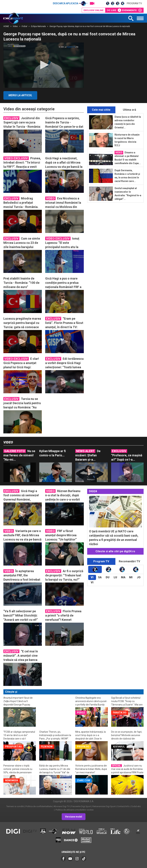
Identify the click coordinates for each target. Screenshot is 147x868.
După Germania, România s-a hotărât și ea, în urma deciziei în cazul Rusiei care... (127, 176)
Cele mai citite (101, 110)
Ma (123, 577)
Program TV (134, 3)
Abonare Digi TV (62, 806)
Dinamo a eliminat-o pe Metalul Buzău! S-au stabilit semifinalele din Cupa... (128, 158)
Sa (100, 577)
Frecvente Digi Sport (81, 806)
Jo (139, 577)
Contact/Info (123, 806)
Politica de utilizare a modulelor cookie (74, 810)
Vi (92, 577)
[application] (44, 65)
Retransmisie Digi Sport (104, 806)
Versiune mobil (74, 817)
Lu (115, 577)
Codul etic (136, 806)
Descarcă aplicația (70, 3)
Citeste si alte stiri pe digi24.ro (115, 551)
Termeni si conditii (15, 806)
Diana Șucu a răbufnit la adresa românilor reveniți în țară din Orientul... (128, 122)
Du (108, 577)
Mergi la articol (20, 95)
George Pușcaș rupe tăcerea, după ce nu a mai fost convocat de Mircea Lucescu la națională (90, 26)
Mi (131, 577)
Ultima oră (129, 110)
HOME (6, 26)
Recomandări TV (129, 561)
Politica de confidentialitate (39, 806)
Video (16, 26)
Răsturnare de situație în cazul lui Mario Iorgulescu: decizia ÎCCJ (127, 140)
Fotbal (25, 26)
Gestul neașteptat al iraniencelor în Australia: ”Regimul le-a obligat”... (128, 194)
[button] (44, 65)
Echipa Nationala (39, 26)
